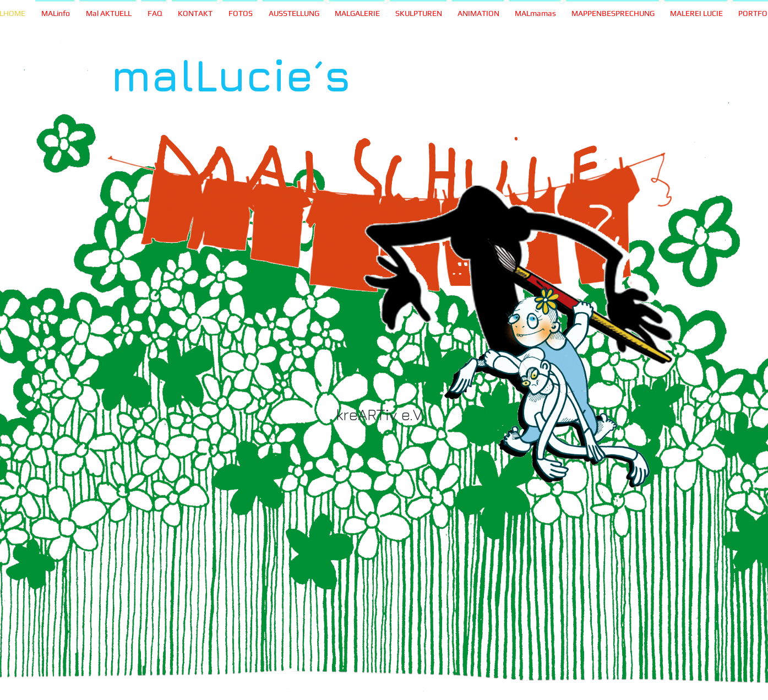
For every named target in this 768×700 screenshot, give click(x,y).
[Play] (278, 202)
